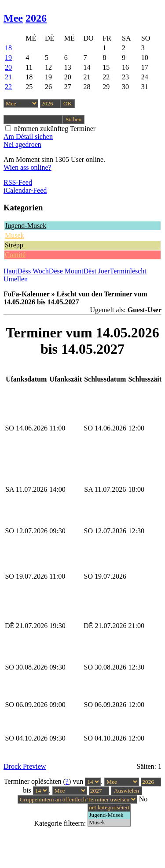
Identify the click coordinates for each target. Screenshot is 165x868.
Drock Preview (25, 766)
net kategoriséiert (109, 808)
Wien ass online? (27, 167)
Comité (15, 255)
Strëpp (14, 245)
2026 (36, 18)
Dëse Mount (66, 271)
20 (8, 67)
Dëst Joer (97, 271)
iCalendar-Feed (25, 190)
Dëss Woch (33, 271)
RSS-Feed (18, 182)
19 (8, 58)
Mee (13, 18)
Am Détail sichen (28, 137)
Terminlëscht (128, 271)
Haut (10, 271)
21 (8, 77)
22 (8, 87)
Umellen (16, 279)
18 (8, 48)
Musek (15, 235)
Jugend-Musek (26, 226)
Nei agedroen (22, 144)
